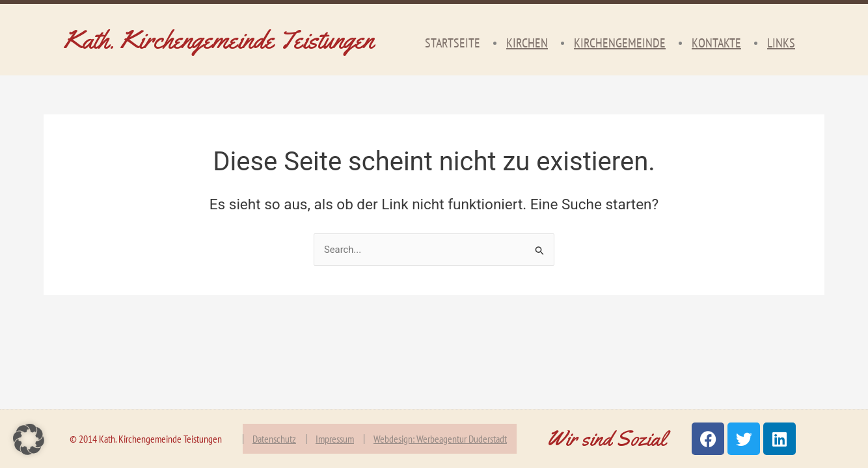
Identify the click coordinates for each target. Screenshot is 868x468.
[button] (29, 439)
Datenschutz (274, 439)
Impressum (335, 439)
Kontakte (716, 43)
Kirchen (527, 43)
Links (781, 43)
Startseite (453, 43)
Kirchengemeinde (620, 43)
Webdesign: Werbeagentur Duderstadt (440, 439)
